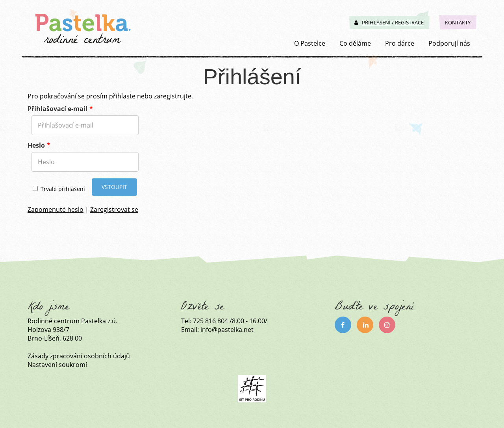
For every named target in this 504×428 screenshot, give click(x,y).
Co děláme (355, 43)
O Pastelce (310, 43)
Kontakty (458, 22)
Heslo (36, 145)
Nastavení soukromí (57, 365)
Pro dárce (400, 43)
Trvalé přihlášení (59, 189)
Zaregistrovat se (114, 209)
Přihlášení (372, 22)
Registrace (409, 22)
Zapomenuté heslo (56, 209)
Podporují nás (449, 43)
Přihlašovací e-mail (57, 109)
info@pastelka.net (227, 330)
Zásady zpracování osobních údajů (79, 356)
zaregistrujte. (173, 96)
